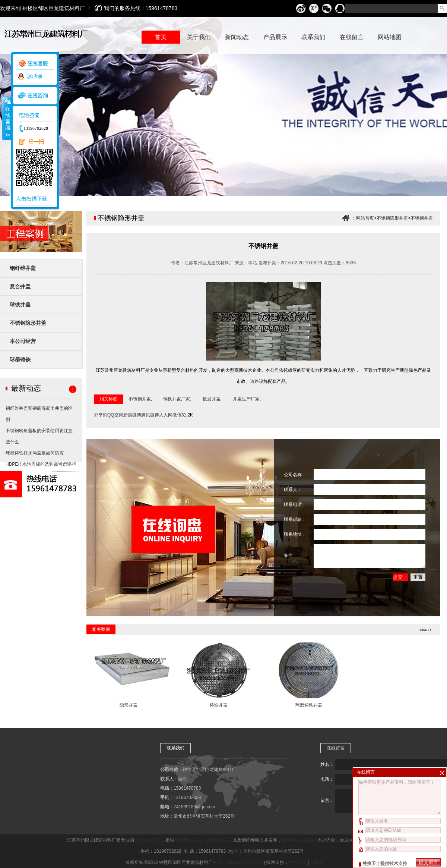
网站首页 (365, 218)
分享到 (101, 415)
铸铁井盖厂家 (177, 399)
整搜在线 (298, 862)
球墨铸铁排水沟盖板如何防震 (35, 453)
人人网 (166, 415)
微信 (177, 415)
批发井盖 (212, 399)
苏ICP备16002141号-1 (240, 862)
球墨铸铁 (20, 359)
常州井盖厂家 (148, 840)
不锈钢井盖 (422, 218)
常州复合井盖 (188, 840)
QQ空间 (115, 415)
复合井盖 (20, 286)
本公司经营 (23, 341)
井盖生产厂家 (246, 399)
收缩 (6, 118)
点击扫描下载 (32, 199)
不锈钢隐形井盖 (28, 323)
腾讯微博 (150, 415)
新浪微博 (132, 415)
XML (315, 862)
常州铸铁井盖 (219, 840)
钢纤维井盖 (23, 268)
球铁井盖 (20, 305)
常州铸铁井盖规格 (299, 840)
